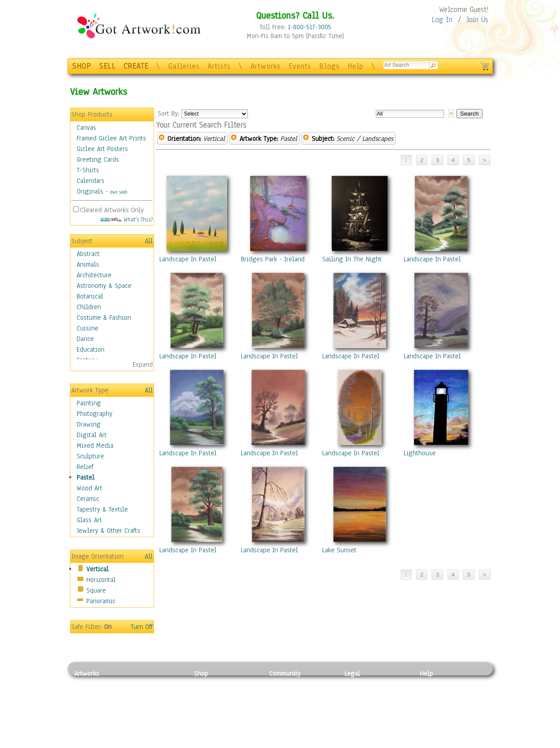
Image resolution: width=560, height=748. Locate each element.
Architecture (94, 275)
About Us (433, 703)
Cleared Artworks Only (112, 210)
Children (89, 307)
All (149, 241)
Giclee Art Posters (102, 149)
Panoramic (101, 601)
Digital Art (92, 435)
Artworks (266, 66)
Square (96, 590)
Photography (95, 414)
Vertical (97, 569)
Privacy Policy (364, 683)
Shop (201, 674)
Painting (89, 403)
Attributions (359, 703)
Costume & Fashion (104, 318)
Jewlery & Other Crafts (108, 531)
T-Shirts (88, 170)
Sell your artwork (294, 723)
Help (355, 66)
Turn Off (142, 627)
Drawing (89, 424)
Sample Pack (438, 694)
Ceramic (88, 499)
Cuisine (87, 328)
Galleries (184, 66)
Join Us (477, 20)
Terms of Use (363, 694)
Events (300, 66)
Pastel (85, 477)
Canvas (86, 128)
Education (91, 349)
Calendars (91, 181)
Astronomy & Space (104, 286)
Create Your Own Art (222, 743)
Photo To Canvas (217, 683)
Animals (88, 264)
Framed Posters (215, 694)
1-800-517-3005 (309, 27)
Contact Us (435, 683)
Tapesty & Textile (156, 723)
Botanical (90, 296)
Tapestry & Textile (102, 509)
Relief (85, 467)
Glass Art (89, 520)
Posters (204, 703)
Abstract (88, 254)
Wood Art (89, 488)
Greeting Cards (98, 159)
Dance (85, 339)
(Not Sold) (119, 192)
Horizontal (101, 580)
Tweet (428, 743)
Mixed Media (95, 446)
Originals (90, 191)
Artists (219, 66)
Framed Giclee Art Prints (111, 138)
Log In (442, 20)
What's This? (127, 219)
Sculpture (90, 456)
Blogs (329, 66)
